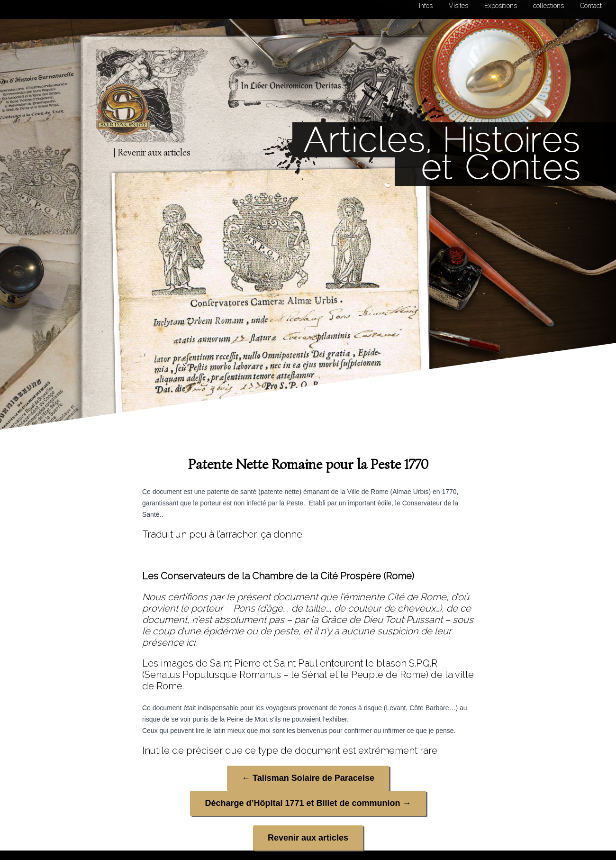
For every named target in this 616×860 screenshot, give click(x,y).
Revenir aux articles (308, 838)
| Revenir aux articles (152, 152)
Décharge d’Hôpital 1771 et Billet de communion (308, 803)
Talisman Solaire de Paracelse (308, 778)
